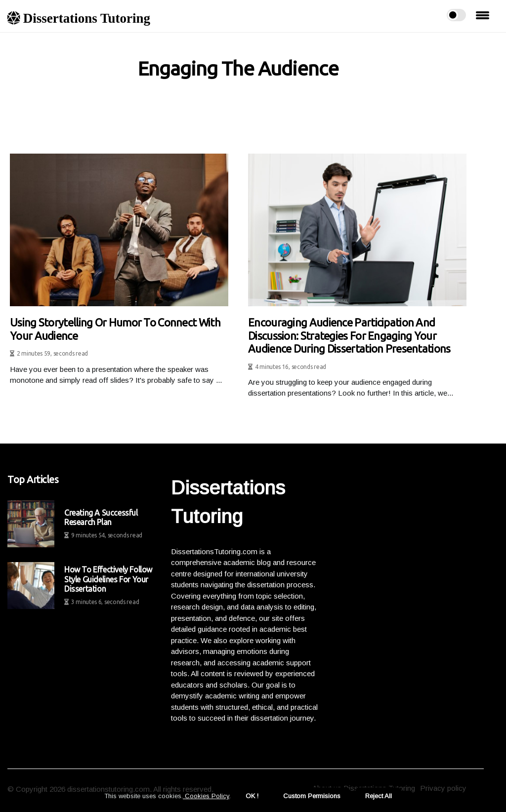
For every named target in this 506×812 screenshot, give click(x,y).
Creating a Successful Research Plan (101, 517)
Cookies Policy (206, 796)
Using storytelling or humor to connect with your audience (115, 329)
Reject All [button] (379, 796)
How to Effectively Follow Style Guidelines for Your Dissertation (108, 579)
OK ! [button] (252, 796)
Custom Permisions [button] (312, 796)
